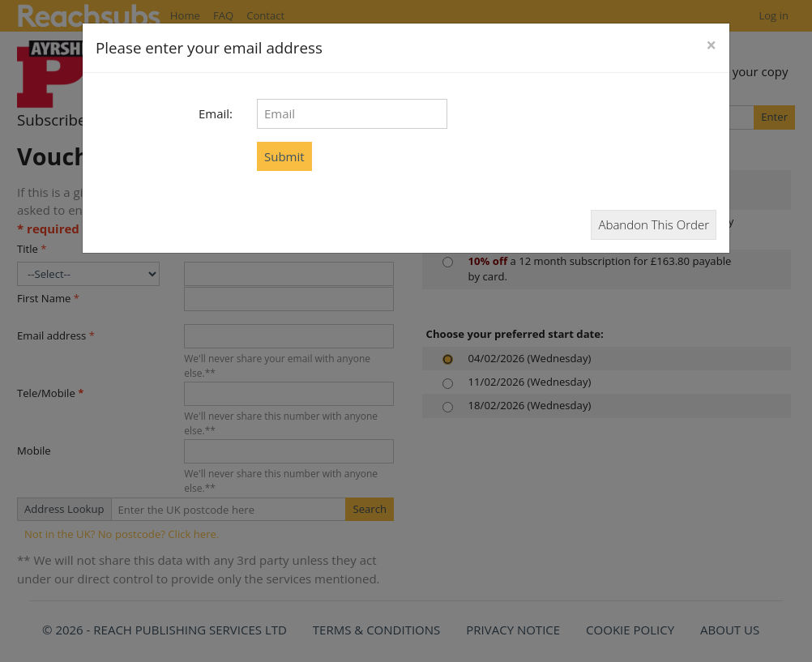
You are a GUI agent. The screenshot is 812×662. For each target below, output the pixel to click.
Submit (284, 156)
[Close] (711, 46)
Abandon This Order (654, 224)
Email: (216, 113)
